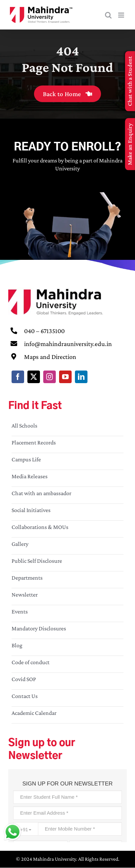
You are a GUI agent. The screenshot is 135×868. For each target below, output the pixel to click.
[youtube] (65, 377)
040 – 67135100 (44, 331)
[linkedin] (81, 377)
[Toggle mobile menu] (122, 15)
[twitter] (34, 377)
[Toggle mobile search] (108, 15)
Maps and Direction (50, 357)
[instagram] (50, 377)
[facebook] (18, 377)
